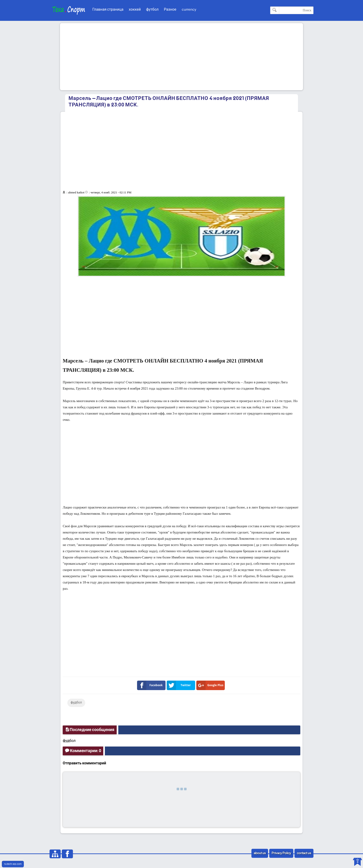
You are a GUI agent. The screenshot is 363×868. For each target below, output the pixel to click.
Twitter (180, 685)
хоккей (135, 10)
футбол (152, 10)
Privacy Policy (281, 853)
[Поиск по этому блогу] (292, 10)
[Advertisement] (181, 57)
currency (189, 10)
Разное (170, 10)
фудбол (76, 703)
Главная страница (108, 10)
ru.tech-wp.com (13, 864)
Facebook (151, 685)
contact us (304, 853)
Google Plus (211, 685)
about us (260, 853)
